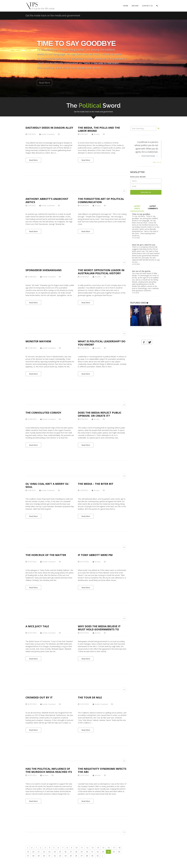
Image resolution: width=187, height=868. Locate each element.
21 (39, 852)
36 (119, 852)
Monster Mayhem (38, 341)
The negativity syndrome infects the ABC (102, 770)
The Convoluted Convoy (43, 413)
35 (114, 852)
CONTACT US (147, 6)
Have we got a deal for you (144, 245)
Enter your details (138, 177)
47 (82, 856)
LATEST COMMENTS (153, 207)
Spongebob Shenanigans (44, 270)
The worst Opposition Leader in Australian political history (101, 272)
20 (33, 852)
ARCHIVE (135, 6)
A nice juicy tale (37, 626)
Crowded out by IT (39, 697)
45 (71, 856)
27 (71, 852)
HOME (126, 6)
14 (98, 848)
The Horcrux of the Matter (46, 555)
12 (87, 848)
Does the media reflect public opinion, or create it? (100, 414)
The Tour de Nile (90, 697)
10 (76, 848)
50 (98, 856)
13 (93, 848)
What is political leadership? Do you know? (102, 343)
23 (49, 852)
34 (108, 852)
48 (87, 856)
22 (44, 852)
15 (103, 848)
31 (92, 852)
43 (60, 856)
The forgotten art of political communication (101, 200)
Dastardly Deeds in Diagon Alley (49, 128)
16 (109, 848)
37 (28, 856)
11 (82, 848)
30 (87, 852)
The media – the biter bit (96, 484)
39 (39, 856)
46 (76, 856)
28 (76, 852)
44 (65, 856)
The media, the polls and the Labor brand (99, 129)
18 (119, 848)
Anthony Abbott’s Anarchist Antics (47, 200)
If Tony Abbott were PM (95, 555)
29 (82, 852)
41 (49, 856)
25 (60, 852)
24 (55, 852)
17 (114, 848)
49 (92, 856)
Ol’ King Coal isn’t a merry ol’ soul (47, 485)
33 (103, 852)
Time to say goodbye (141, 214)
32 (98, 852)
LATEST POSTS (137, 207)
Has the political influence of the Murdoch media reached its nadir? (49, 772)
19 (28, 852)
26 (65, 852)
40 (44, 856)
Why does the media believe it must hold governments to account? (99, 629)
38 (33, 856)
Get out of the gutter (141, 271)
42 (55, 856)
